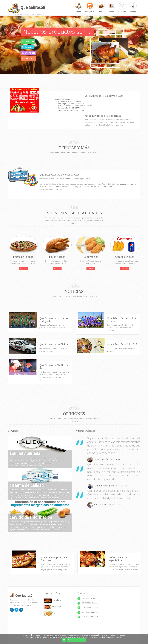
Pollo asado (52, 606)
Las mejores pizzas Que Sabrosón (55, 559)
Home (78, 8)
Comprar (90, 7)
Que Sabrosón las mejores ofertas (59, 175)
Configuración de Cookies (76, 640)
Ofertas (101, 8)
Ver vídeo (111, 351)
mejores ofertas (65, 178)
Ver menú (23, 268)
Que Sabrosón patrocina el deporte (54, 320)
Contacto (122, 8)
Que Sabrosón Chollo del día (54, 367)
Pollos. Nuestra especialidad (118, 559)
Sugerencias (52, 613)
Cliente (133, 8)
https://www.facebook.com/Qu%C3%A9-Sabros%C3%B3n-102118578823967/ (85, 187)
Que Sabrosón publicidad (122, 345)
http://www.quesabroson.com (122, 184)
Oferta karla (52, 600)
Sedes (111, 8)
